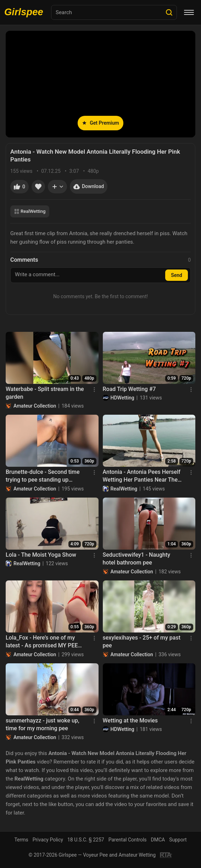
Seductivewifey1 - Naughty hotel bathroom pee (137, 559)
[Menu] (189, 12)
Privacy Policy (48, 840)
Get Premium (100, 123)
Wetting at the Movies (130, 721)
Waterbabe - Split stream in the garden (45, 393)
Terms (21, 840)
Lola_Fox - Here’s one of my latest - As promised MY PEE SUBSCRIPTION (42, 642)
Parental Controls (128, 840)
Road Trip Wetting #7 (129, 389)
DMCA (158, 840)
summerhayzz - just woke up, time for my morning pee (43, 724)
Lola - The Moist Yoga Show (41, 555)
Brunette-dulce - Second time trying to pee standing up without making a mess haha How (43, 476)
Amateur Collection (35, 406)
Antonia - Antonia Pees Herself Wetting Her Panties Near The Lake (142, 476)
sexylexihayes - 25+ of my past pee (142, 642)
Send (177, 275)
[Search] (169, 12)
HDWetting (122, 398)
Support (178, 840)
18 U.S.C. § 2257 (86, 840)
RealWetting (30, 211)
